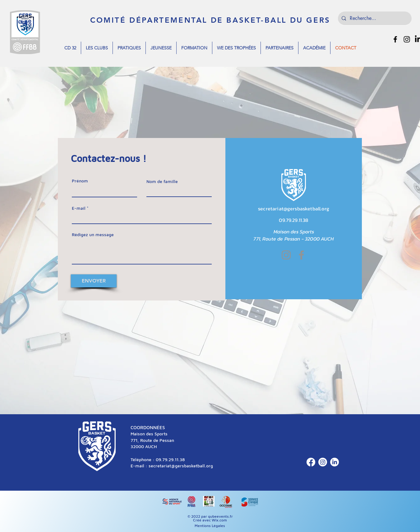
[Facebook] (301, 255)
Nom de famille (162, 181)
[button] (70, 48)
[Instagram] (286, 255)
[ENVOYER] (94, 281)
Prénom (80, 181)
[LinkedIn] (335, 462)
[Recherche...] (374, 18)
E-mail (79, 208)
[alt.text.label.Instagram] (407, 39)
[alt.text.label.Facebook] (395, 39)
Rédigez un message (93, 235)
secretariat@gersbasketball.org (294, 209)
